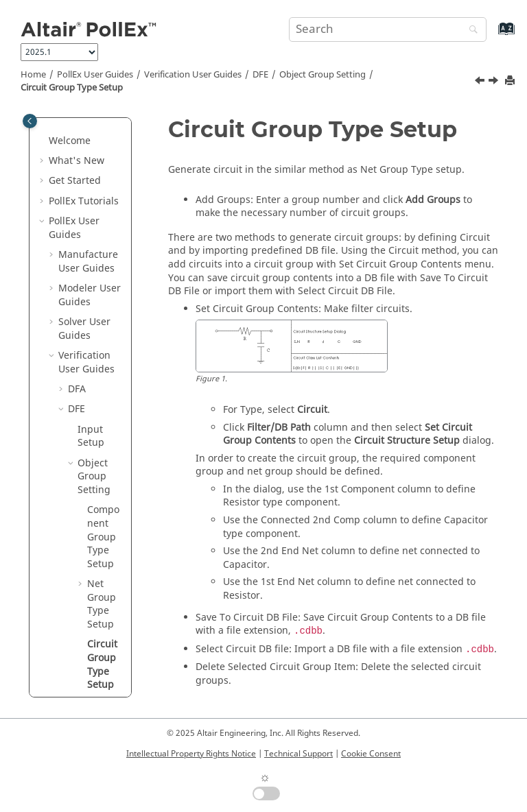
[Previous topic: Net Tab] (481, 82)
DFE (260, 75)
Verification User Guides (193, 75)
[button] (72, 126)
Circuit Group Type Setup (72, 88)
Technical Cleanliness (94, 677)
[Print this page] (511, 81)
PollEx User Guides (95, 75)
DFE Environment (99, 556)
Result (92, 589)
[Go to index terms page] (492, 35)
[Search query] (388, 29)
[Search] (470, 31)
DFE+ (79, 609)
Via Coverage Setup (103, 388)
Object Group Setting (323, 75)
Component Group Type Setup (103, 199)
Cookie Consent (371, 754)
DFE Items (91, 515)
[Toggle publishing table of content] (30, 121)
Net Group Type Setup (102, 267)
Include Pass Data (105, 442)
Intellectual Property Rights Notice (191, 754)
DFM (78, 630)
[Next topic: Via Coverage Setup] (495, 82)
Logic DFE (90, 650)
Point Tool (99, 482)
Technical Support (298, 754)
